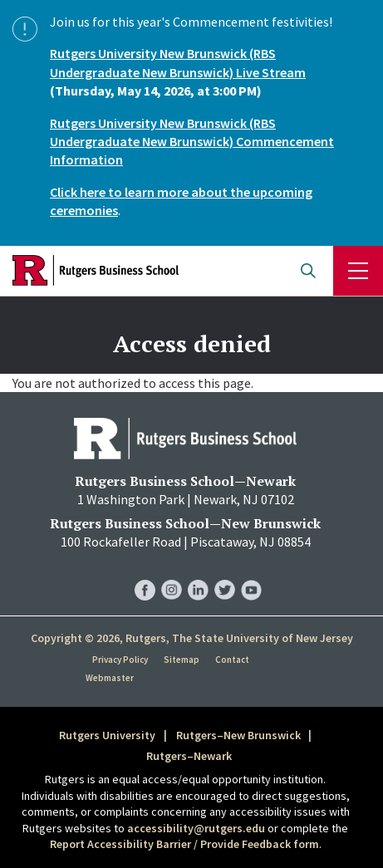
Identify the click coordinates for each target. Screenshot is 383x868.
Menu (358, 271)
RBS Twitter (225, 574)
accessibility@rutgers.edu (196, 828)
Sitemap (182, 660)
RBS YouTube (251, 574)
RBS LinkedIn (198, 574)
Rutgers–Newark (189, 756)
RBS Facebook (145, 574)
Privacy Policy (120, 660)
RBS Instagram (172, 574)
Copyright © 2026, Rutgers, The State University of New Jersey (192, 638)
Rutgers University (107, 735)
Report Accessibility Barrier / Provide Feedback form (184, 844)
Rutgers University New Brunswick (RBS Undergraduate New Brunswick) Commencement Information (192, 142)
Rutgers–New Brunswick (238, 735)
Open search (308, 271)
